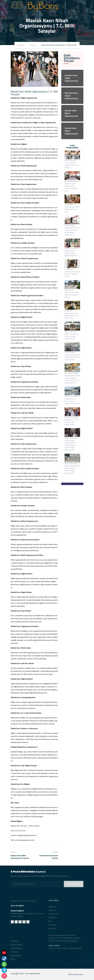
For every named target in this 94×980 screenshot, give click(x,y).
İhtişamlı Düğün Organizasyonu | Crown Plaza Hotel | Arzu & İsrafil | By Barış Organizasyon (72, 230)
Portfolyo (33, 45)
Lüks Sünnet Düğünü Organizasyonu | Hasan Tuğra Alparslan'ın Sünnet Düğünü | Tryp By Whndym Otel (72, 378)
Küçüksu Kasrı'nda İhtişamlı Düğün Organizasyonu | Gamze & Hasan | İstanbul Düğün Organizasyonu (71, 444)
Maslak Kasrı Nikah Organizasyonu (71, 131)
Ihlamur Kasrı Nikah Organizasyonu (71, 113)
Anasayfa (21, 45)
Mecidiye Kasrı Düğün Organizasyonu (71, 96)
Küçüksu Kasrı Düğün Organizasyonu (71, 78)
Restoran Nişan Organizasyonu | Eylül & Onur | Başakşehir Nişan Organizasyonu (72, 356)
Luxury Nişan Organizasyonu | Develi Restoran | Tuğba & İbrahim (72, 273)
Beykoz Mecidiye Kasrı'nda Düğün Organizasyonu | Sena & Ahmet (72, 164)
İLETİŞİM (72, 487)
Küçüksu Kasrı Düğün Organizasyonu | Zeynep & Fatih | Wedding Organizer (71, 252)
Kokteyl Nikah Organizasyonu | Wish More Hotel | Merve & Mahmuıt (72, 294)
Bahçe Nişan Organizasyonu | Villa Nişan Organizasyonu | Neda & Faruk (72, 314)
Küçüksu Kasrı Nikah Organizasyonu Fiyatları (20, 857)
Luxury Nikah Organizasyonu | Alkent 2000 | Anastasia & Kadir (72, 208)
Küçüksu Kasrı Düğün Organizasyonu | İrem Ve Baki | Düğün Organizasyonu (72, 421)
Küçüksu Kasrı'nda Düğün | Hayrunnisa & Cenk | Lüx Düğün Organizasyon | (72, 335)
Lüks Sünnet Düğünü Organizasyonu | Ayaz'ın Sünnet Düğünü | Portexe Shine (72, 400)
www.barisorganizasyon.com (24, 840)
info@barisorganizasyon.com (27, 835)
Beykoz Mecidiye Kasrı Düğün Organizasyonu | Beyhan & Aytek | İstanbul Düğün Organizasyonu (72, 468)
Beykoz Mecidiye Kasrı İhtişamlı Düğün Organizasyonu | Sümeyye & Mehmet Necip (72, 186)
